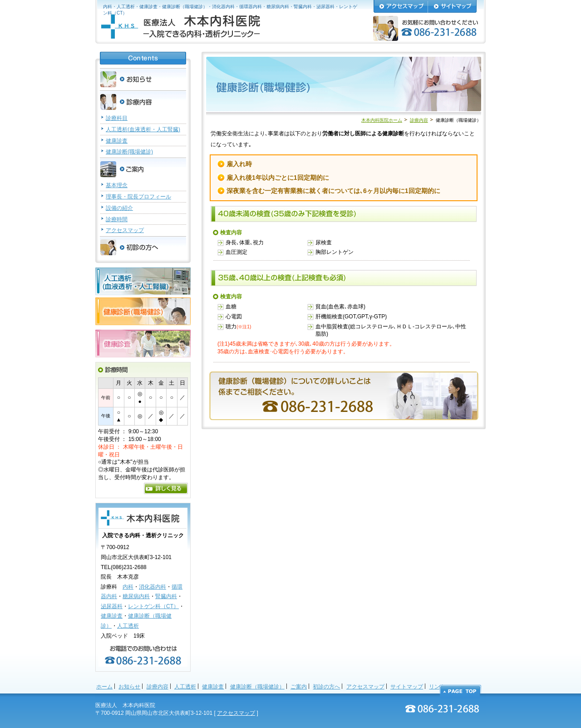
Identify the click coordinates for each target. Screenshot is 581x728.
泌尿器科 (112, 606)
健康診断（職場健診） (257, 687)
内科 (128, 587)
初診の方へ (326, 687)
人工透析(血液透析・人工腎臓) (143, 129)
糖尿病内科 (136, 596)
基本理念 (117, 185)
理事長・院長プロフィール (138, 197)
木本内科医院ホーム (382, 120)
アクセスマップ (125, 230)
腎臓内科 (166, 596)
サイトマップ (407, 687)
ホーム (104, 687)
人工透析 (128, 626)
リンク (437, 687)
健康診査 (117, 141)
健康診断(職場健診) (129, 152)
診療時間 (117, 219)
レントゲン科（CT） (153, 606)
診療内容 (419, 120)
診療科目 (117, 118)
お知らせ (129, 687)
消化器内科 (153, 587)
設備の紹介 (119, 208)
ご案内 (299, 687)
